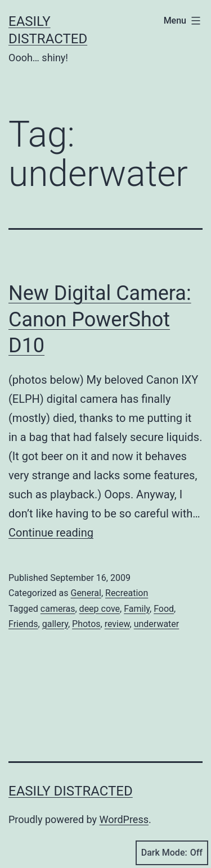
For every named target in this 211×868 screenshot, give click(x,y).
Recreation (127, 593)
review (117, 624)
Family (137, 609)
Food (164, 609)
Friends (23, 624)
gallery (55, 624)
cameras (58, 609)
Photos (86, 624)
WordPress (124, 819)
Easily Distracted (71, 791)
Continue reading (51, 533)
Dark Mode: (172, 853)
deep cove (100, 609)
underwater (157, 624)
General (86, 593)
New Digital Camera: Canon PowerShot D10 (100, 320)
